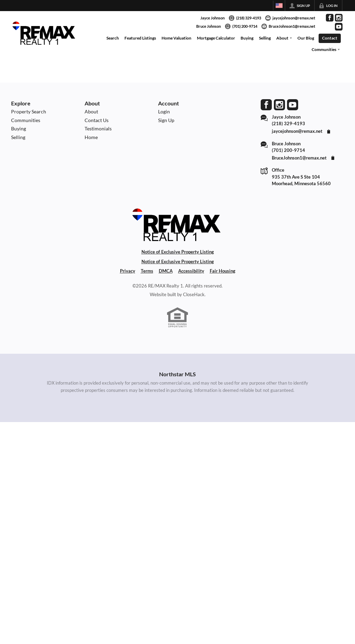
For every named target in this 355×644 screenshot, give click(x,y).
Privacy (128, 271)
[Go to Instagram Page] (339, 18)
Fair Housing (223, 271)
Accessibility (191, 271)
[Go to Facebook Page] (330, 18)
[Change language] (279, 6)
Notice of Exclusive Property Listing (178, 252)
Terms (147, 271)
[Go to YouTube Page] (339, 27)
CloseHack (194, 294)
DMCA (166, 271)
